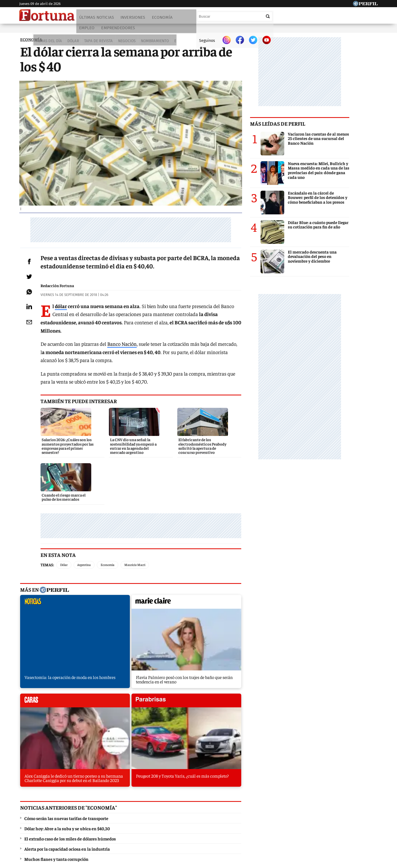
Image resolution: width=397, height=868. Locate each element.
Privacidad (200, 827)
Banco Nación (130, 367)
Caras (73, 807)
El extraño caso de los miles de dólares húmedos (69, 702)
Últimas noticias (97, 18)
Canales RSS (111, 827)
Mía (285, 807)
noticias (48, 582)
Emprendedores (219, 18)
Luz (270, 807)
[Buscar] (339, 16)
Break (329, 807)
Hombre (175, 807)
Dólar (55, 31)
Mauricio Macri (143, 543)
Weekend (200, 807)
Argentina (92, 543)
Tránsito (290, 827)
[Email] (32, 352)
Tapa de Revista (79, 31)
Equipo (222, 827)
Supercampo (228, 807)
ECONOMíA (30, 44)
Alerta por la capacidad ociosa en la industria (66, 712)
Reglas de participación (255, 827)
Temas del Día (32, 31)
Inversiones (134, 18)
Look (253, 807)
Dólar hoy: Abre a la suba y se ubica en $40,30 (66, 692)
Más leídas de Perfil (306, 128)
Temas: (55, 543)
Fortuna (151, 807)
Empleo (188, 18)
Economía (163, 18)
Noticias (95, 807)
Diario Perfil (48, 807)
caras (177, 582)
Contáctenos (173, 827)
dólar (69, 337)
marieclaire (112, 582)
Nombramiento (134, 31)
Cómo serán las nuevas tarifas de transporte (65, 682)
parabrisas (241, 582)
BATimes (352, 807)
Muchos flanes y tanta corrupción (56, 723)
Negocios (106, 31)
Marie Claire (124, 807)
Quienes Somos (142, 827)
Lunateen (307, 807)
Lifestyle (185, 31)
